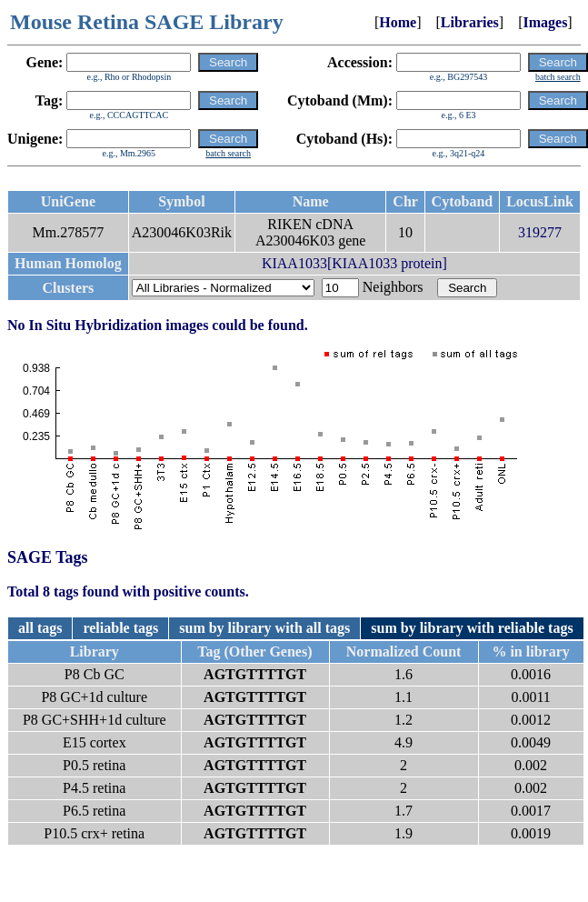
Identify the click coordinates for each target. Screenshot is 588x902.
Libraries (470, 22)
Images (545, 22)
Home (398, 22)
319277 (540, 232)
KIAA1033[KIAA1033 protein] (354, 263)
